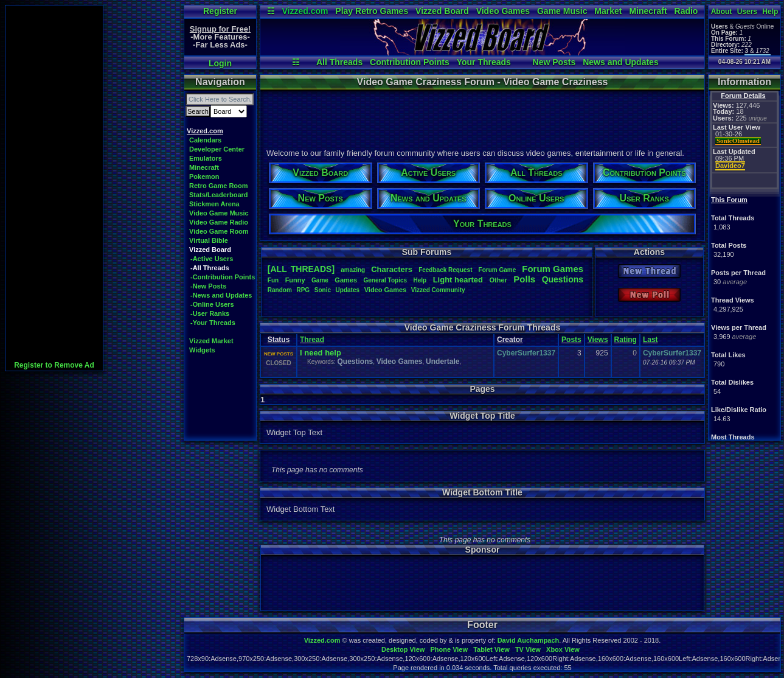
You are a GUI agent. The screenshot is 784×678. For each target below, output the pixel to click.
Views (598, 340)
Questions (563, 279)
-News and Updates (221, 295)
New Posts (554, 62)
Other (498, 280)
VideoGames (386, 290)
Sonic (323, 290)
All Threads (339, 62)
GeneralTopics (386, 280)
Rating (626, 340)
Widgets (202, 350)
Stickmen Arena (214, 204)
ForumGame (498, 270)
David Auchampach (529, 640)
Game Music (562, 11)
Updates (348, 290)
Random (280, 290)
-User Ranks (210, 313)
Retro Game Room (219, 186)
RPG (303, 290)
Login (220, 63)
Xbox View (563, 649)
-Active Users (212, 259)
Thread (312, 340)
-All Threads (210, 268)
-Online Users (212, 304)
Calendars (205, 140)
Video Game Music (219, 213)
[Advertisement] (54, 188)
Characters (392, 269)
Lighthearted (458, 280)
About (722, 12)
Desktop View (403, 649)
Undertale (442, 362)
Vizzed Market (211, 341)
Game (320, 280)
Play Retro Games (372, 11)
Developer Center (217, 149)
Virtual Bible (209, 240)
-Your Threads (213, 323)
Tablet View (491, 649)
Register (220, 11)
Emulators (206, 158)
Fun (273, 280)
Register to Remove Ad (54, 365)
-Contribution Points (223, 277)
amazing (353, 270)
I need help (321, 353)
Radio (686, 11)
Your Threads (484, 62)
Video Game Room (219, 231)
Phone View (449, 649)
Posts (571, 340)
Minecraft (648, 11)
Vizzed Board (442, 11)
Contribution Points (410, 62)
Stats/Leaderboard (219, 195)
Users (747, 12)
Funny (295, 280)
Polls (524, 279)
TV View (528, 649)
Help (770, 12)
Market (608, 11)
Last (650, 340)
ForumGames (553, 269)
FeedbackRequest (445, 270)
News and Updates (620, 62)
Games (346, 280)
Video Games (503, 11)
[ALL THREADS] (301, 269)
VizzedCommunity (438, 290)
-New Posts (208, 286)
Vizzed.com (305, 11)
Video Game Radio (219, 222)
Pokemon (204, 176)
